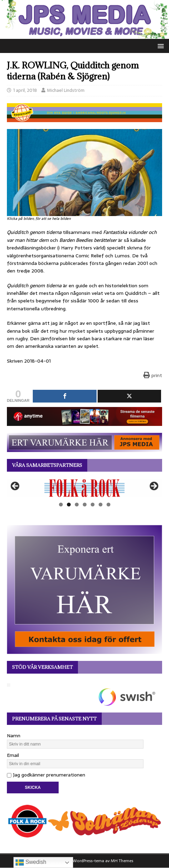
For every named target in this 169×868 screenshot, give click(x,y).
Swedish (31, 862)
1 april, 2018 (25, 90)
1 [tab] (61, 505)
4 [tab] (85, 505)
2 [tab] (69, 505)
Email (13, 755)
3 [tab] (77, 505)
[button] (160, 46)
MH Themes (122, 861)
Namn (14, 736)
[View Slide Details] (84, 488)
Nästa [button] (153, 486)
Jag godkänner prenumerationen (46, 775)
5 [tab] (93, 505)
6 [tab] (101, 505)
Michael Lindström (66, 90)
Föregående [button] (16, 486)
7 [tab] (108, 505)
